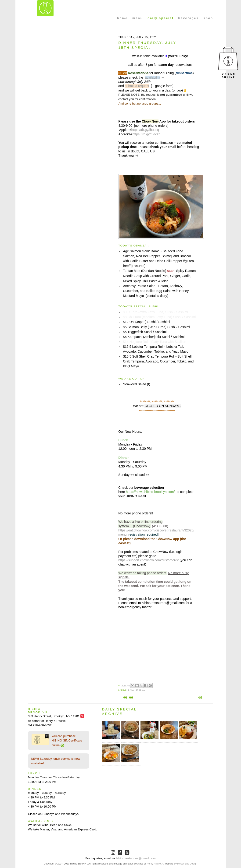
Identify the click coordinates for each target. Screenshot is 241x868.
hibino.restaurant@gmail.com (136, 858)
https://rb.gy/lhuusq (145, 130)
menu (138, 18)
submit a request (137, 86)
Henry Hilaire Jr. (155, 864)
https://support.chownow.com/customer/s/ (148, 560)
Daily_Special (137, 690)
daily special (160, 18)
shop (208, 18)
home (122, 18)
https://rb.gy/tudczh (146, 134)
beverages (188, 18)
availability (153, 77)
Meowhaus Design (187, 864)
